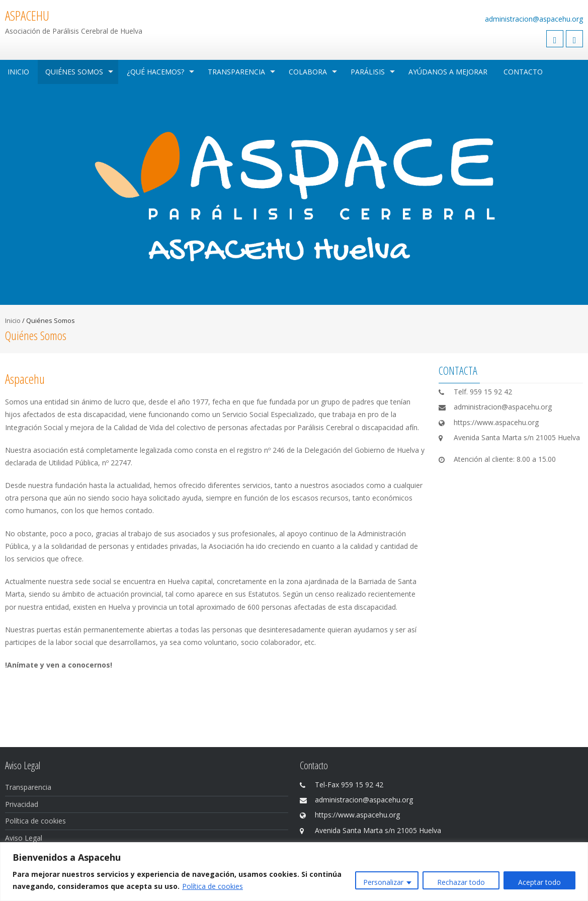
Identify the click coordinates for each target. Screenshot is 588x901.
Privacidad (22, 804)
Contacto (523, 72)
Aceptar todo (539, 882)
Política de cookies (213, 886)
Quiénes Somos (74, 72)
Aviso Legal (24, 838)
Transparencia (236, 72)
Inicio (18, 72)
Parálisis (368, 72)
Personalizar (383, 882)
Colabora (308, 72)
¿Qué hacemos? (155, 72)
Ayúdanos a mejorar (448, 72)
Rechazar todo (461, 882)
